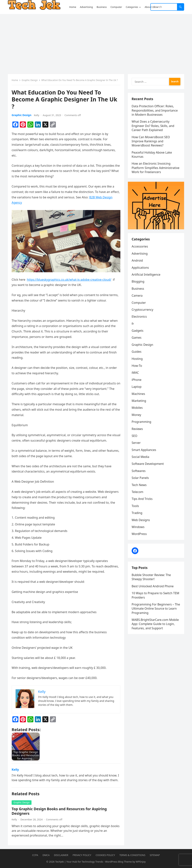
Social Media (140, 457)
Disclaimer (61, 855)
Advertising (140, 254)
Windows (138, 527)
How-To (137, 366)
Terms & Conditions (132, 855)
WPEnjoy (141, 862)
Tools (135, 506)
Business (138, 289)
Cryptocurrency (142, 310)
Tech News (139, 485)
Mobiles (137, 408)
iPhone (136, 380)
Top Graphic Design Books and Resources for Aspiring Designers (59, 811)
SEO (134, 436)
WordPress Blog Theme (118, 862)
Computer (139, 303)
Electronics (139, 317)
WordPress (139, 534)
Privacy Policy (82, 855)
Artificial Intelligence (146, 275)
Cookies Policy (105, 855)
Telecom (137, 492)
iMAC (135, 373)
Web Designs (141, 520)
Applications (140, 268)
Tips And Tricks (142, 499)
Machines (138, 394)
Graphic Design (30, 80)
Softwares (139, 471)
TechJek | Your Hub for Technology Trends (79, 862)
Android (137, 260)
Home (15, 80)
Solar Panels (140, 478)
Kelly (37, 115)
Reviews (137, 429)
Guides (136, 352)
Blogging (138, 281)
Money (136, 415)
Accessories (140, 246)
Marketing (139, 401)
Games (136, 338)
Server (136, 443)
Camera (137, 296)
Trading (137, 513)
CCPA (35, 855)
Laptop (137, 387)
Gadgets (138, 331)
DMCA (46, 855)
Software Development (148, 464)
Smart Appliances (144, 450)
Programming (141, 422)
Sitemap (155, 855)
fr (133, 324)
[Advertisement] (96, 42)
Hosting (137, 359)
